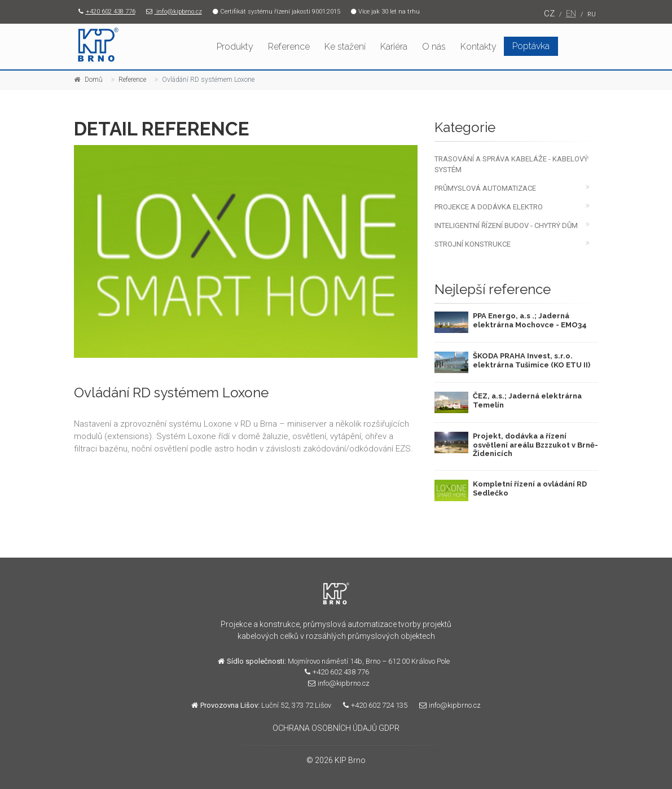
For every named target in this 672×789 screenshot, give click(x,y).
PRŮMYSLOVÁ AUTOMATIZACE (485, 188)
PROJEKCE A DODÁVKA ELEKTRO (489, 207)
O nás (434, 47)
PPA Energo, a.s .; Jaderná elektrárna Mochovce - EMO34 (530, 320)
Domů (94, 80)
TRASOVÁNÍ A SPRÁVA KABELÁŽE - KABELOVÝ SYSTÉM (511, 164)
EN (571, 14)
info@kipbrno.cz (172, 12)
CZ (549, 14)
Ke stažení (345, 47)
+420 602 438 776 (105, 12)
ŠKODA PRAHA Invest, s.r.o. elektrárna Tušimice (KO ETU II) (532, 360)
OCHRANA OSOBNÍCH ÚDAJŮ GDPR (336, 728)
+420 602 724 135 (372, 705)
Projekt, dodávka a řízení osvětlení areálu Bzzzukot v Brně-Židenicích (535, 445)
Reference (289, 47)
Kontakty (478, 47)
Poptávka (531, 46)
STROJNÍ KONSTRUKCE (473, 244)
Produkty (235, 47)
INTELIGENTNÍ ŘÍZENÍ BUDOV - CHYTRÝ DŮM (506, 225)
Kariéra (394, 47)
